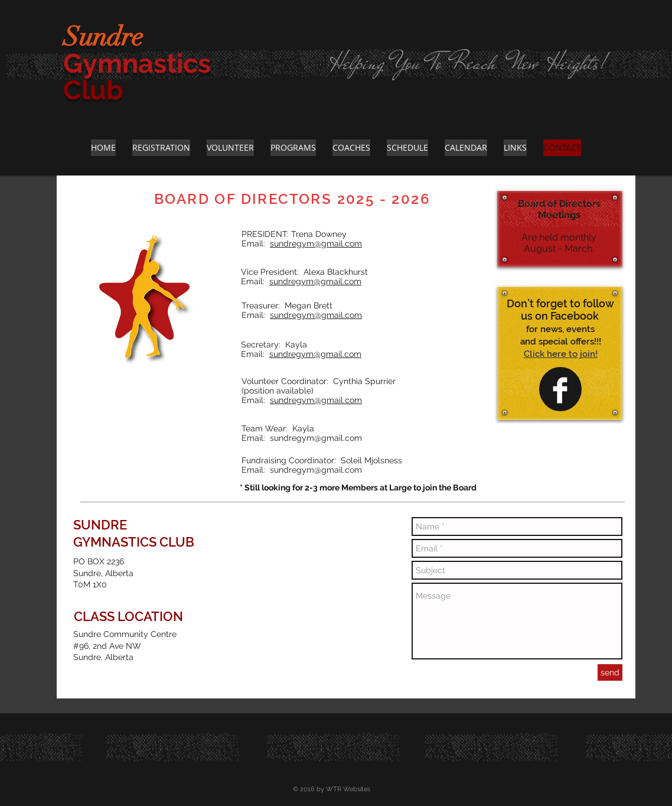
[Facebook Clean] (560, 390)
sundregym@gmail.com (316, 243)
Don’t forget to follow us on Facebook (560, 310)
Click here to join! (561, 354)
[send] (610, 672)
